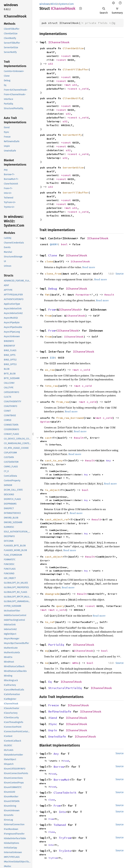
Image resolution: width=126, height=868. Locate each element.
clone (49, 261)
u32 (51, 64)
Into (62, 812)
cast (48, 438)
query (60, 606)
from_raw (63, 402)
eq (47, 651)
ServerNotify (72, 135)
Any (108, 460)
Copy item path (81, 8)
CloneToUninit (65, 793)
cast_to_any (54, 460)
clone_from (53, 274)
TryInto (65, 851)
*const (67, 56)
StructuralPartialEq (65, 688)
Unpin (53, 730)
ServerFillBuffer (76, 192)
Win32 (54, 4)
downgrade (52, 594)
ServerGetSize (73, 167)
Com (71, 4)
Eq (50, 682)
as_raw (50, 370)
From (52, 310)
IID (52, 358)
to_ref (50, 622)
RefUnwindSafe (60, 712)
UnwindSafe (57, 737)
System (63, 4)
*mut (68, 85)
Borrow (59, 767)
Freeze (54, 705)
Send (54, 718)
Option (45, 422)
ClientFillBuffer (76, 69)
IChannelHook (59, 42)
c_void (84, 89)
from (48, 316)
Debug (53, 289)
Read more (89, 267)
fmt (47, 295)
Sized (66, 761)
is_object (52, 490)
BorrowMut (61, 780)
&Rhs (76, 663)
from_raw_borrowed (70, 418)
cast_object (54, 557)
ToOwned (60, 825)
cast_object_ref (57, 519)
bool (64, 244)
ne (47, 663)
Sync (54, 724)
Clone (53, 255)
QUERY (54, 244)
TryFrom (65, 838)
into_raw (51, 386)
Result (109, 295)
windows (44, 4)
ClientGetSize (73, 48)
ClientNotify (72, 98)
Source (120, 274)
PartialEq (56, 645)
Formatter (83, 295)
